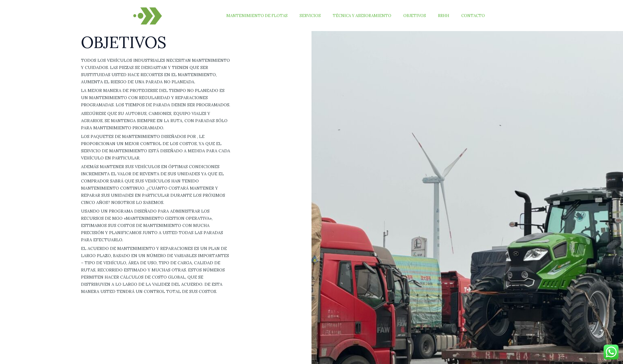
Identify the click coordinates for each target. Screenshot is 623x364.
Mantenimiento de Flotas (280, 16)
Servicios (329, 16)
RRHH (450, 16)
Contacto (475, 16)
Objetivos (425, 16)
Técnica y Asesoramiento (377, 16)
